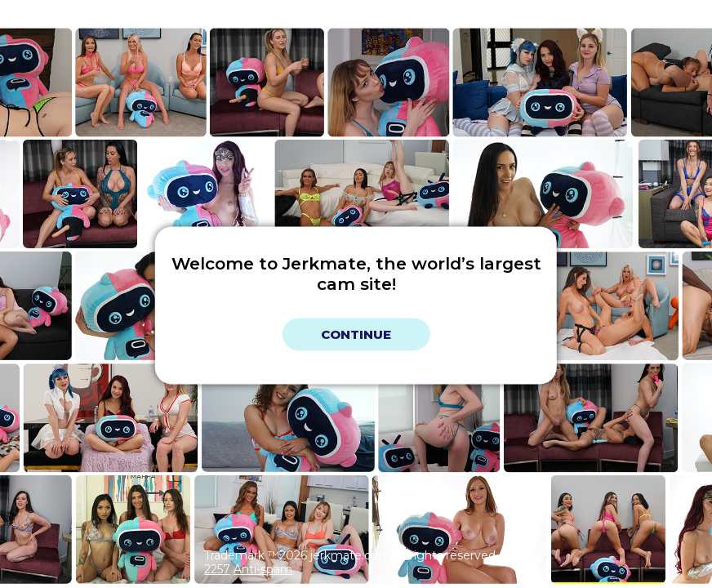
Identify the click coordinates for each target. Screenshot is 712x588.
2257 (217, 569)
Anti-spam (263, 569)
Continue (356, 334)
